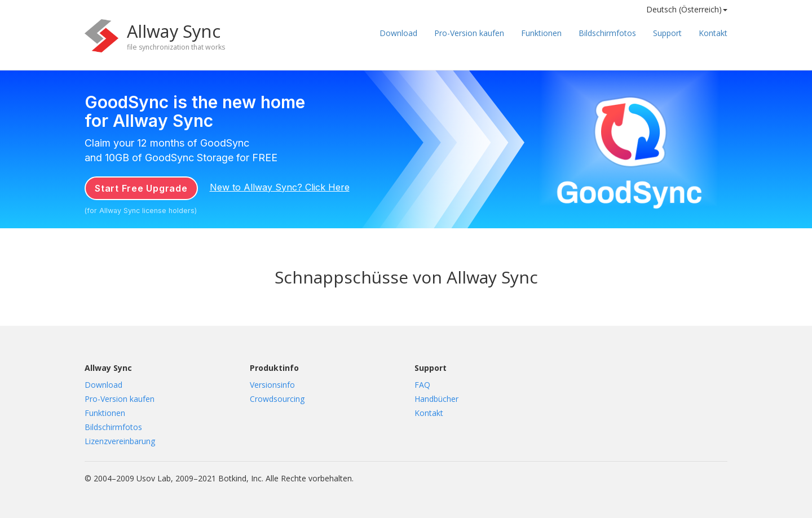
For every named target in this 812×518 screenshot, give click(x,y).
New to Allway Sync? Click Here (280, 187)
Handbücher (436, 399)
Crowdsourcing (277, 399)
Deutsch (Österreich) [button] (687, 9)
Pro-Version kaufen (469, 33)
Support (667, 33)
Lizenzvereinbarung (120, 441)
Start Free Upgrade (141, 188)
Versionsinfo (272, 385)
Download (398, 33)
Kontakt (713, 33)
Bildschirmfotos (607, 33)
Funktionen (541, 33)
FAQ (422, 385)
